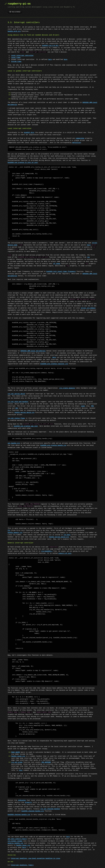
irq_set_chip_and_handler (18, 402)
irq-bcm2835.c (47, 551)
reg (88, 257)
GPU (17, 408)
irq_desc (67, 535)
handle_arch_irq (14, 31)
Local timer (16, 58)
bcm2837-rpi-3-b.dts (50, 46)
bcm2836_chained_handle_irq (33, 811)
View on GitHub (15, 12)
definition (77, 143)
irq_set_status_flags (16, 418)
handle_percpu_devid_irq (24, 413)
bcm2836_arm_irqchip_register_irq (54, 364)
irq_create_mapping (67, 388)
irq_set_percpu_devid (16, 394)
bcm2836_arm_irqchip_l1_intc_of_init (23, 163)
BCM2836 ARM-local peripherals (33, 351)
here (50, 60)
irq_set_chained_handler (50, 809)
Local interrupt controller (23, 56)
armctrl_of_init (65, 553)
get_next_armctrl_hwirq (17, 839)
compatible (80, 138)
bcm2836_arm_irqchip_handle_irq (53, 445)
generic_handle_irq (15, 843)
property (28, 802)
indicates (22, 800)
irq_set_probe (17, 762)
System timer (16, 62)
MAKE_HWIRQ (16, 752)
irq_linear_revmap (15, 841)
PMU (92, 406)
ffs (9, 531)
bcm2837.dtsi (29, 133)
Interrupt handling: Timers (22, 865)
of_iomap (57, 264)
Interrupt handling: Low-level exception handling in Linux (36, 858)
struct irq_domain (88, 308)
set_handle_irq (14, 443)
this (21, 770)
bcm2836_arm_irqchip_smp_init (26, 426)
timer (83, 406)
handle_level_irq (18, 756)
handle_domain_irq (15, 533)
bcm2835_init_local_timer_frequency (61, 272)
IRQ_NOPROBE (46, 762)
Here (54, 357)
